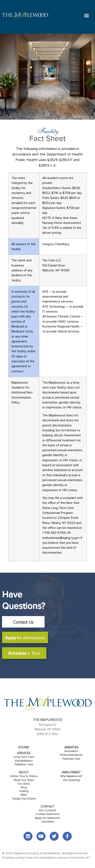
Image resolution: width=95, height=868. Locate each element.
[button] (87, 16)
